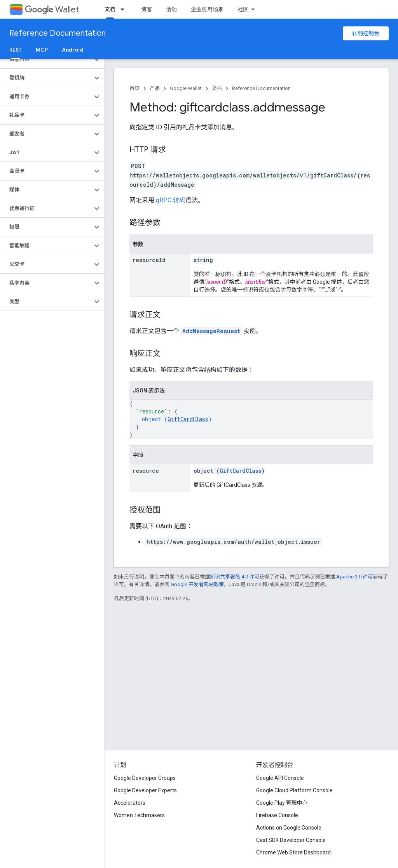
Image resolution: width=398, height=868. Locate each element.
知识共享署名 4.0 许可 (235, 577)
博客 (147, 9)
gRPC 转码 (171, 200)
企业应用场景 (207, 9)
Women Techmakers (139, 815)
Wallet (52, 10)
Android (72, 50)
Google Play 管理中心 (282, 803)
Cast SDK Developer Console (291, 840)
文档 (217, 88)
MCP (42, 50)
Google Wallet (186, 88)
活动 (171, 9)
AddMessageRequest (211, 331)
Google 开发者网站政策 (197, 584)
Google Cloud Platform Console (294, 790)
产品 (155, 88)
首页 (134, 88)
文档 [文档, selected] (110, 9)
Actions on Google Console (289, 828)
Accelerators (130, 803)
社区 (243, 9)
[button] (46, 59)
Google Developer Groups (145, 778)
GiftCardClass (188, 419)
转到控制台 (366, 33)
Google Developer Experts (145, 790)
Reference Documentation (58, 33)
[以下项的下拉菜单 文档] (125, 9)
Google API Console (280, 778)
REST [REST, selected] (16, 50)
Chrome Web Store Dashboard (293, 852)
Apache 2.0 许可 (354, 577)
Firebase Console (277, 815)
